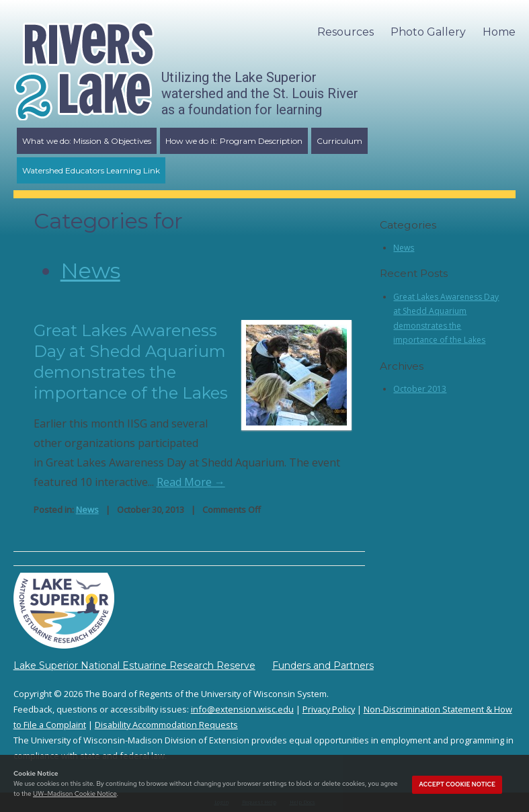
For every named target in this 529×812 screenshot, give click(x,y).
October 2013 (420, 389)
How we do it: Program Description (234, 141)
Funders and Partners (323, 665)
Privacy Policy (329, 709)
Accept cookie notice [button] (457, 784)
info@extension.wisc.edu (242, 709)
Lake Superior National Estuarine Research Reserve (134, 665)
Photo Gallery (428, 32)
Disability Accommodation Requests (166, 725)
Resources (345, 32)
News (90, 271)
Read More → (191, 482)
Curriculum (339, 141)
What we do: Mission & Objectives (87, 141)
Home (499, 32)
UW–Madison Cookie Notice (75, 794)
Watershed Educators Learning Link (91, 170)
